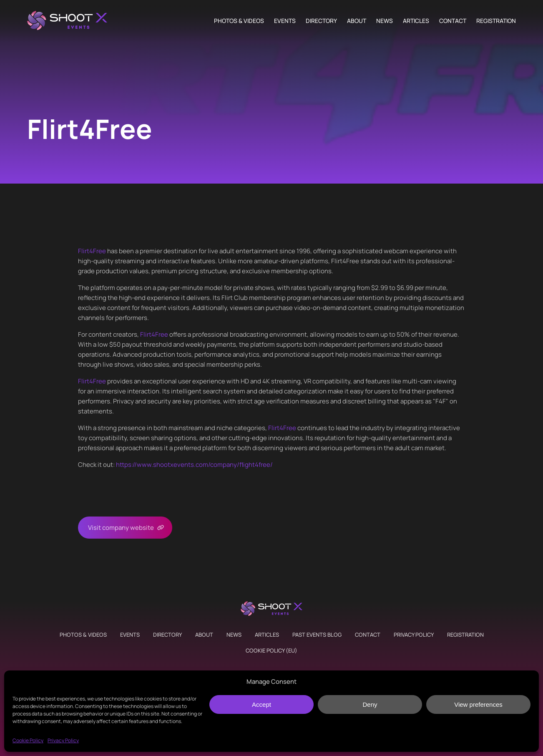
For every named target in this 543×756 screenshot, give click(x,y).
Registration (496, 21)
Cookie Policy (28, 740)
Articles (416, 21)
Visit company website (121, 528)
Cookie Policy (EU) (271, 650)
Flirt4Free (92, 251)
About (357, 21)
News (385, 21)
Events (285, 21)
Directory (321, 21)
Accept (261, 704)
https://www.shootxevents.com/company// (194, 465)
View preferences (478, 704)
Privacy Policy (63, 740)
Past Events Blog (317, 635)
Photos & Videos (239, 21)
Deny (370, 704)
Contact (453, 21)
